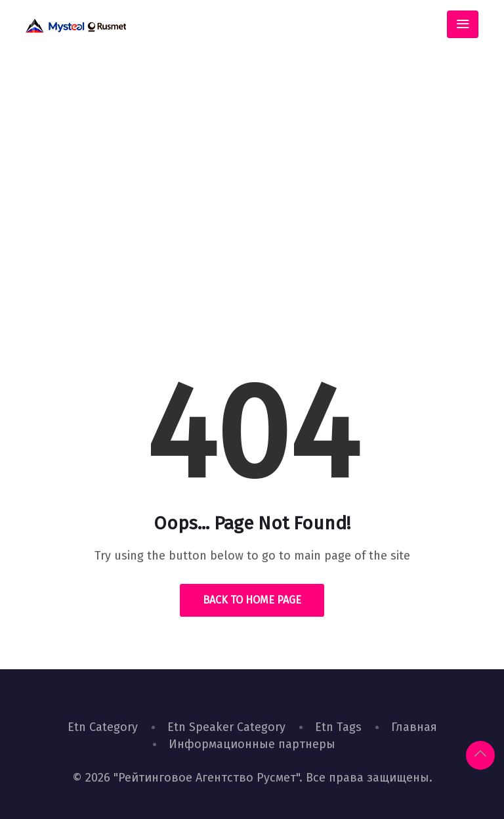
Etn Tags (338, 727)
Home (206, 253)
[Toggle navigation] (463, 24)
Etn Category (103, 727)
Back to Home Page (252, 600)
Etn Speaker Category (226, 727)
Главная (414, 727)
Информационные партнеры (252, 744)
